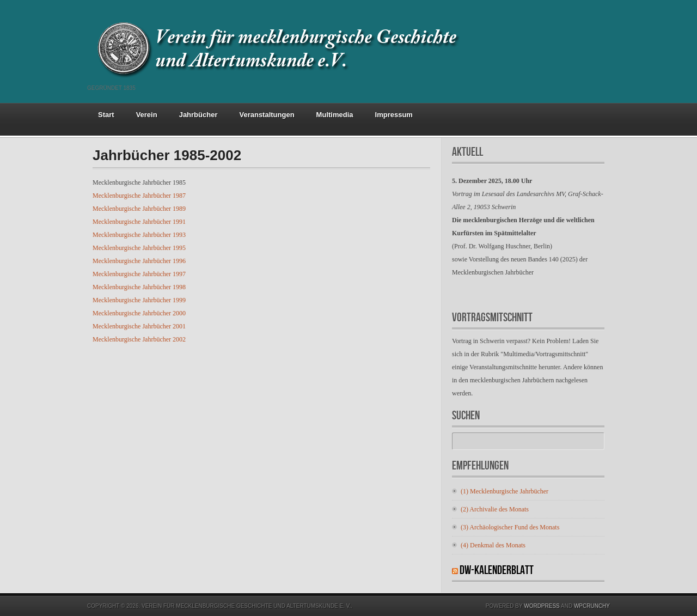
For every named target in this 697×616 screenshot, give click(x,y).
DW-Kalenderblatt (497, 571)
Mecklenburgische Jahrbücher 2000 (139, 313)
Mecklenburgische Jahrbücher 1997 (139, 274)
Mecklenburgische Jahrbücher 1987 (139, 196)
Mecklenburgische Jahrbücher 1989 (139, 209)
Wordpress (542, 606)
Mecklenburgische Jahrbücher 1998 (139, 287)
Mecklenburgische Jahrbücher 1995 (139, 248)
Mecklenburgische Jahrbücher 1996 (139, 261)
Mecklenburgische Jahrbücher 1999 (139, 300)
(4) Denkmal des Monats (493, 545)
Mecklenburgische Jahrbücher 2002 (139, 339)
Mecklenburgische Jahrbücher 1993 (139, 235)
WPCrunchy (592, 606)
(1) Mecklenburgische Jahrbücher (505, 491)
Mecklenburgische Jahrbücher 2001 (139, 326)
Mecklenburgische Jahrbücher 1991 (139, 222)
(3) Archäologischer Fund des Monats (510, 527)
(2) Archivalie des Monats (495, 509)
